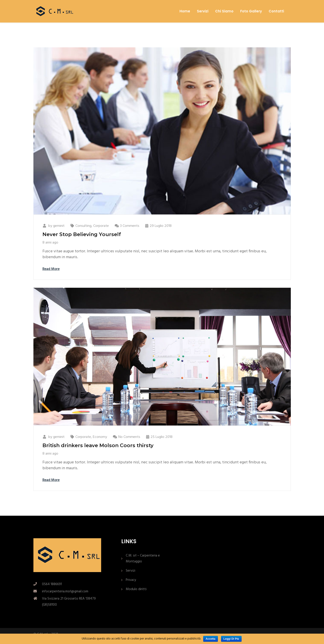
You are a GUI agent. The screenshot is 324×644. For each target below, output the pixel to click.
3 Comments (130, 226)
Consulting (83, 226)
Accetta (211, 639)
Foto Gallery (251, 11)
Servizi (203, 11)
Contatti (276, 11)
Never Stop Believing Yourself (82, 234)
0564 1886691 (52, 584)
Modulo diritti (136, 589)
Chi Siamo (224, 11)
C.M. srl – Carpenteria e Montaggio (143, 559)
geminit (59, 226)
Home (185, 11)
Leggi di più (231, 639)
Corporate (101, 226)
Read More (51, 269)
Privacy (131, 580)
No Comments (129, 437)
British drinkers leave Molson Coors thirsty (98, 445)
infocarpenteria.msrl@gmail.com (65, 591)
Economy (100, 437)
